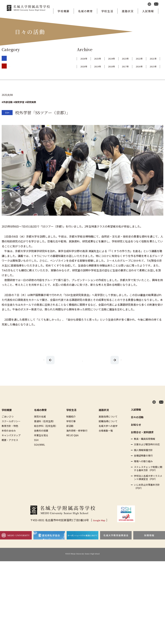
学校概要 (63, 11)
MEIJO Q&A (72, 443)
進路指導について (108, 424)
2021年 (109, 66)
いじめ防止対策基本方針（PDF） (147, 494)
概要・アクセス (10, 448)
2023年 (151, 58)
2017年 (109, 74)
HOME (6, 409)
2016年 (130, 74)
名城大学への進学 (108, 434)
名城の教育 (85, 11)
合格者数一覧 (106, 438)
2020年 (130, 66)
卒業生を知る (41, 443)
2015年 (151, 74)
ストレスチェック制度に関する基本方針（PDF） (148, 476)
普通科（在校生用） (45, 429)
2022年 (87, 66)
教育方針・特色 (10, 434)
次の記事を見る (44, 367)
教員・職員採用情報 (145, 447)
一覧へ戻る (83, 368)
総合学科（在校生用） (46, 434)
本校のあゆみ (9, 438)
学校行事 (71, 429)
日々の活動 (137, 425)
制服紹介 (71, 424)
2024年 (130, 58)
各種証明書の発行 (143, 463)
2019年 (151, 66)
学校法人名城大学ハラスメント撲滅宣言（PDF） (148, 485)
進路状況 (128, 11)
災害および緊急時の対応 (147, 452)
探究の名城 (40, 424)
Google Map (99, 528)
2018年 (87, 74)
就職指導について (108, 429)
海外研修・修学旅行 (77, 438)
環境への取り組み (143, 469)
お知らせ (136, 432)
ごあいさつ (8, 424)
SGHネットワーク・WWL (22, 66)
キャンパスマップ (11, 443)
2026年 (87, 58)
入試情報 (148, 11)
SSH (11, 58)
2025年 (109, 58)
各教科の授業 (41, 438)
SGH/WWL (40, 452)
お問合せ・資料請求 (142, 440)
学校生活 (107, 11)
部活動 (70, 434)
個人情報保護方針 (143, 458)
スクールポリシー (11, 429)
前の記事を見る (121, 367)
